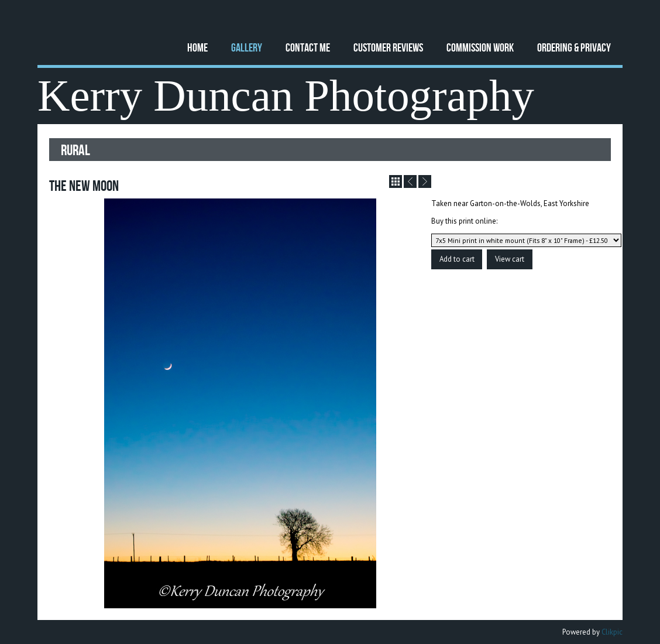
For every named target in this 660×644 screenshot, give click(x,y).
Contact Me (308, 47)
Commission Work (480, 47)
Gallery (247, 47)
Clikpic (612, 632)
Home (197, 47)
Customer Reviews (388, 47)
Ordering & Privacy (574, 47)
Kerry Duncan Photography (286, 96)
